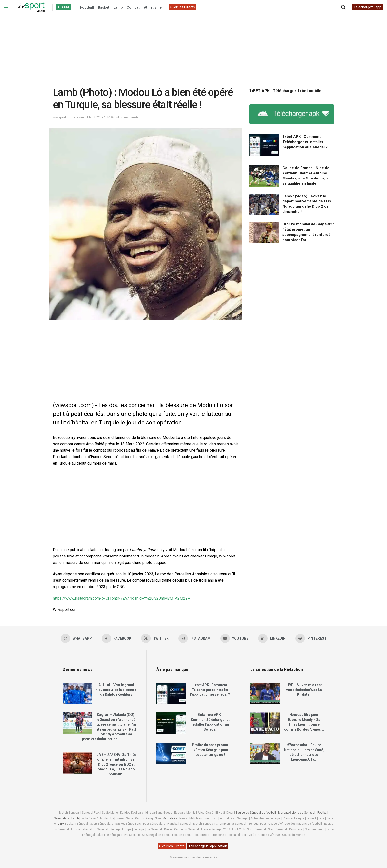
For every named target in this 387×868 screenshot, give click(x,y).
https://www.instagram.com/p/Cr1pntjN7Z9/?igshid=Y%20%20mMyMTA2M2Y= (121, 598)
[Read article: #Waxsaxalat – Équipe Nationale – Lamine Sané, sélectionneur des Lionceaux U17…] (265, 753)
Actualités (170, 818)
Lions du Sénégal (303, 813)
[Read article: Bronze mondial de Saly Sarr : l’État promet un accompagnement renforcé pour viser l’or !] (264, 232)
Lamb (118, 7)
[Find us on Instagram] (194, 638)
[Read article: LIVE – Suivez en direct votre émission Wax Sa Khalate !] (265, 693)
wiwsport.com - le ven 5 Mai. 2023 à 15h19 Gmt (86, 117)
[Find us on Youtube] (234, 638)
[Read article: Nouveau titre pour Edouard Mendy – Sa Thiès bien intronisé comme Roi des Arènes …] (265, 723)
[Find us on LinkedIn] (272, 638)
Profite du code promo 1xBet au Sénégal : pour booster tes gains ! (210, 750)
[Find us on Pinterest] (311, 638)
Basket (104, 7)
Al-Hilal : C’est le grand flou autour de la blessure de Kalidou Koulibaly (116, 690)
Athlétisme (153, 7)
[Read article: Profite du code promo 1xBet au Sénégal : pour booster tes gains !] (171, 753)
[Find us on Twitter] (155, 638)
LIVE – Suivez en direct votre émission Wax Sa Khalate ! (304, 690)
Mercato (284, 813)
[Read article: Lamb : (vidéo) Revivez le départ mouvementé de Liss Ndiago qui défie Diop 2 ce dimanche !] (264, 204)
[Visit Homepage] (31, 7)
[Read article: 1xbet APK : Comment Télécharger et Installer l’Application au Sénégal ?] (264, 145)
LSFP (61, 824)
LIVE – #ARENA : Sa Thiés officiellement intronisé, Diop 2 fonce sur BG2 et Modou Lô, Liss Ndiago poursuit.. (116, 764)
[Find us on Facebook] (116, 638)
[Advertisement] (193, 47)
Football (87, 7)
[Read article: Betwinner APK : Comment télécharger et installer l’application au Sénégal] (171, 723)
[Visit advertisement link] (292, 114)
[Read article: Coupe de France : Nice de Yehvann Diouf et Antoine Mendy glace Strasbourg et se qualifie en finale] (264, 176)
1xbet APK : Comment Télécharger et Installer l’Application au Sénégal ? (305, 142)
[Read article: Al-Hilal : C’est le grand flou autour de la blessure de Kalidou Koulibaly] (77, 693)
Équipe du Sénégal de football (256, 813)
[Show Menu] (6, 7)
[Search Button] (343, 7)
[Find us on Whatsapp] (76, 638)
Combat (133, 7)
